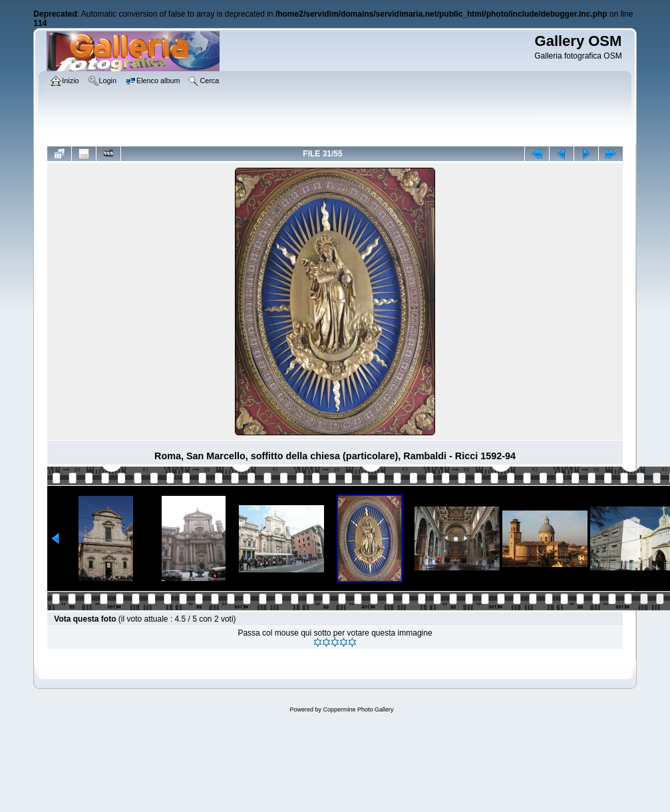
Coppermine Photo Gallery (358, 710)
